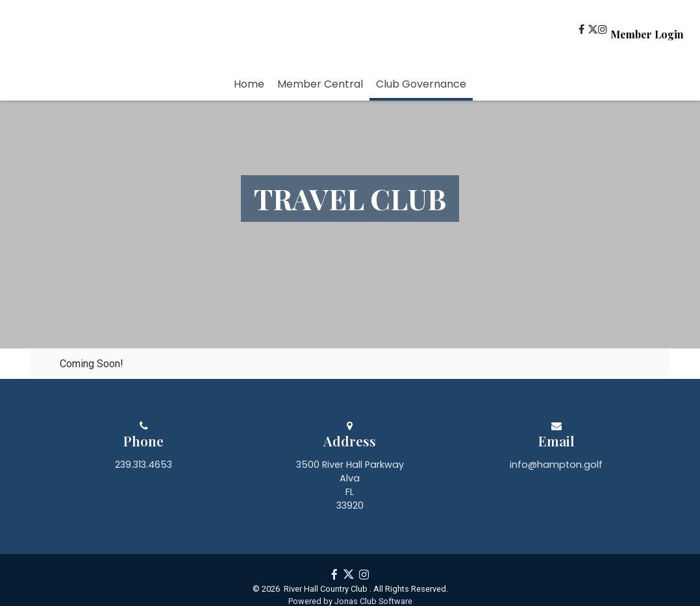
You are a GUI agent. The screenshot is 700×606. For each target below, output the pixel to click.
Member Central (320, 84)
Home (249, 84)
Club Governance (421, 84)
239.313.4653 (144, 520)
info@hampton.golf (556, 520)
